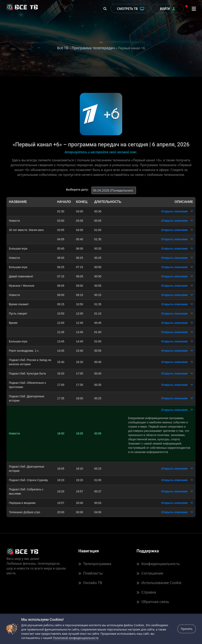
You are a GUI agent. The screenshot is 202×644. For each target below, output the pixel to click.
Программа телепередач (93, 48)
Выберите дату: (77, 189)
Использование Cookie (159, 583)
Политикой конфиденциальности (76, 638)
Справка (146, 592)
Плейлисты (91, 573)
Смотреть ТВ (131, 9)
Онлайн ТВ (90, 583)
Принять (187, 629)
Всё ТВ (63, 48)
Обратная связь (153, 602)
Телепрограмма (95, 564)
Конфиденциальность (158, 564)
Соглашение (150, 573)
